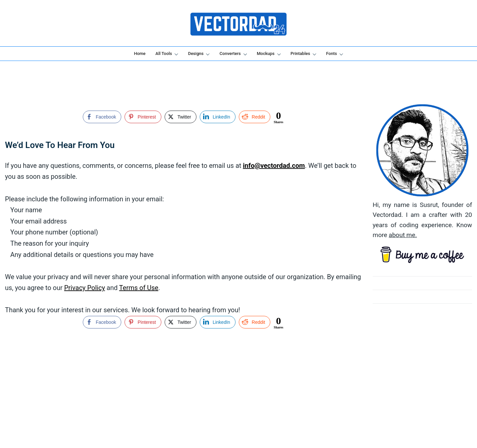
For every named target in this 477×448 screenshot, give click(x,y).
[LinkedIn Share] (218, 117)
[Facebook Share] (102, 117)
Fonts (332, 53)
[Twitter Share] (181, 117)
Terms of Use (139, 288)
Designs (196, 53)
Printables (300, 53)
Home (140, 53)
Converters (230, 53)
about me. (403, 235)
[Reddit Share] (255, 117)
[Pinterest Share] (143, 117)
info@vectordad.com (274, 166)
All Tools (164, 53)
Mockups (266, 53)
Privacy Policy (85, 288)
